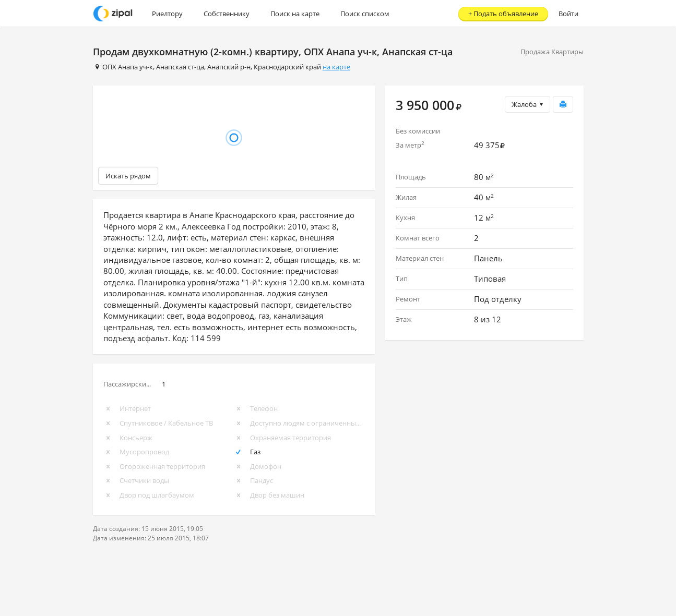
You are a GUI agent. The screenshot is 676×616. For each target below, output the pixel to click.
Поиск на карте (295, 14)
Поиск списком (365, 14)
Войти (568, 14)
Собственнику (227, 14)
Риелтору (167, 14)
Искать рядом (128, 176)
